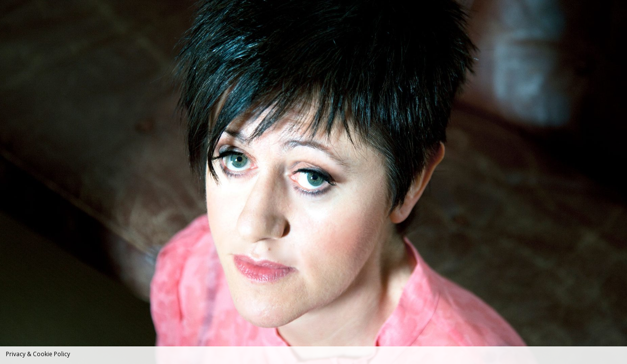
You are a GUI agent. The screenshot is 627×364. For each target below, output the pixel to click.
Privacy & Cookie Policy (38, 354)
